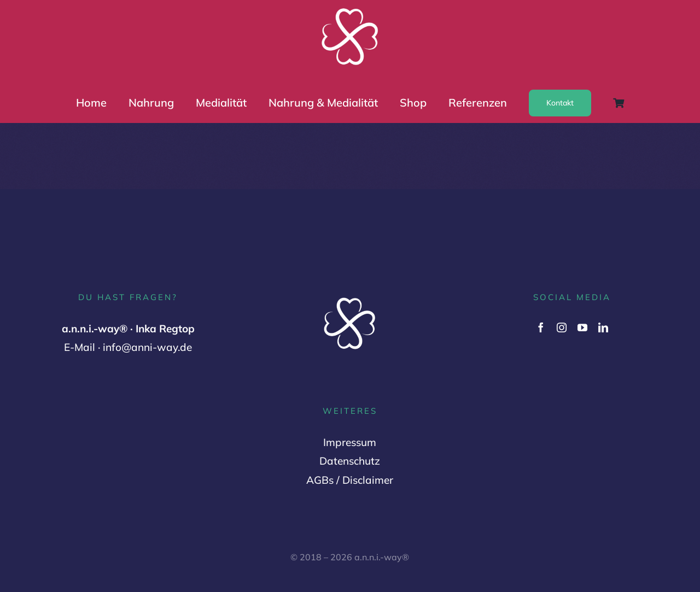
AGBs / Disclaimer (350, 480)
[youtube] (582, 327)
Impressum (350, 442)
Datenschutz (350, 461)
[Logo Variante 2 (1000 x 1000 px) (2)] (350, 9)
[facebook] (541, 327)
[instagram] (562, 327)
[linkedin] (603, 327)
